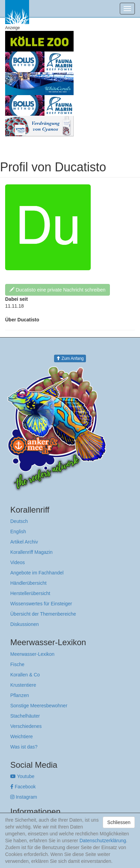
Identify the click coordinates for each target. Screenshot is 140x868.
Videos (18, 562)
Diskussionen (24, 624)
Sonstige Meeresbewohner (39, 706)
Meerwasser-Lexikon (32, 654)
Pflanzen (20, 695)
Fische (17, 664)
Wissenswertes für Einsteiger (41, 604)
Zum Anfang (70, 358)
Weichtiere (22, 736)
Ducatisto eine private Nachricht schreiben (58, 290)
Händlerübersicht (28, 583)
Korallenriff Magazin (31, 552)
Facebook (23, 787)
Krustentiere (23, 685)
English (18, 532)
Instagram (24, 797)
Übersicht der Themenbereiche (43, 614)
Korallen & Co (25, 675)
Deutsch (19, 521)
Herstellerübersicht (30, 593)
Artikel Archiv (24, 542)
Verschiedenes (26, 726)
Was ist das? (24, 747)
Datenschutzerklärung (103, 841)
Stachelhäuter (25, 716)
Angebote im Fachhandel (37, 573)
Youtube (22, 776)
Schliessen (119, 822)
